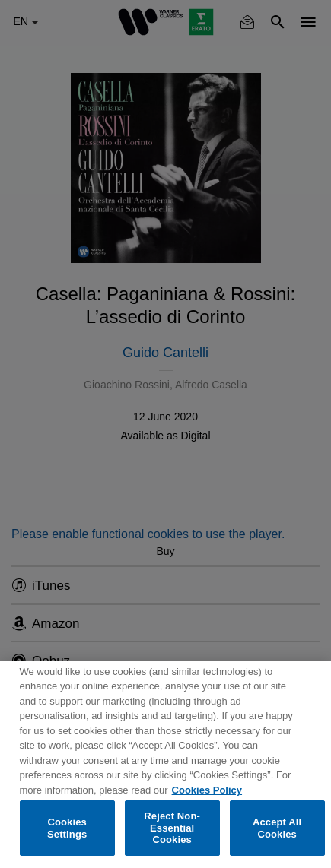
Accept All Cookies (277, 828)
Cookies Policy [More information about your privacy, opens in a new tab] (207, 790)
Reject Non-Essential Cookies (172, 828)
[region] (165, 765)
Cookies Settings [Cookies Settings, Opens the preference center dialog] (67, 828)
